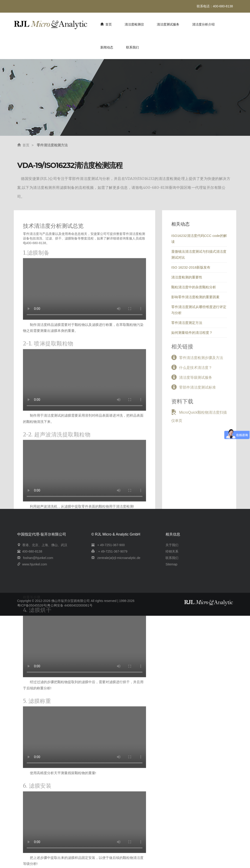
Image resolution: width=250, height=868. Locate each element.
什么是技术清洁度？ (196, 369)
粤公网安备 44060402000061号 (70, 605)
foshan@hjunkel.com (38, 558)
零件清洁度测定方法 (187, 323)
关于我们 (172, 545)
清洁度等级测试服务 (196, 379)
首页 (106, 24)
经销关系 (172, 551)
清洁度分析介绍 (203, 24)
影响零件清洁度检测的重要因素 (195, 297)
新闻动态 (107, 47)
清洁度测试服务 (168, 24)
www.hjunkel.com (35, 564)
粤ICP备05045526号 (32, 605)
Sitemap (171, 564)
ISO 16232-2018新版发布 (191, 267)
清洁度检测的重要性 (187, 277)
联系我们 (132, 47)
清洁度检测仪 (134, 24)
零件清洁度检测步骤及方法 (201, 359)
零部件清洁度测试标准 (197, 389)
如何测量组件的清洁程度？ (192, 333)
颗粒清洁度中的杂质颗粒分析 (194, 287)
